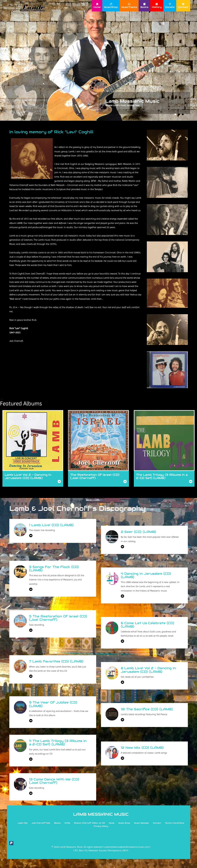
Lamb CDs (22, 823)
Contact (183, 6)
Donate (170, 6)
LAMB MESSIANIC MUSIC (101, 814)
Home (97, 6)
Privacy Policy (101, 826)
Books (144, 6)
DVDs (67, 823)
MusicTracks (129, 6)
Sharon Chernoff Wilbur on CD (89, 823)
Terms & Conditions (175, 823)
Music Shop (124, 823)
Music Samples (142, 823)
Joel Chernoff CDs (41, 823)
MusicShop (111, 6)
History (157, 6)
